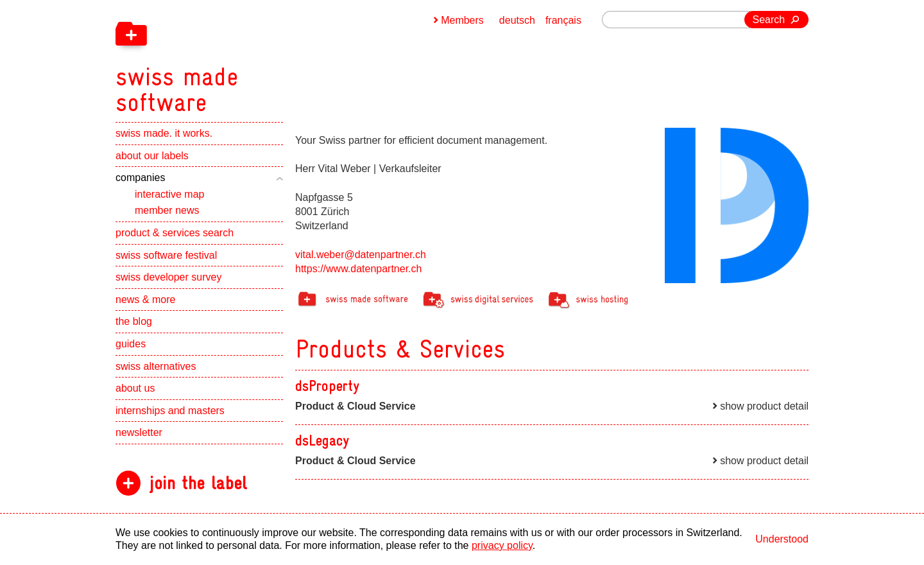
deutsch (517, 20)
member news (167, 210)
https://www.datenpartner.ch (358, 269)
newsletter (139, 432)
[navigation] (244, 58)
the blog (134, 321)
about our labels (152, 156)
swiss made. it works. (164, 133)
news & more (145, 300)
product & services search (175, 233)
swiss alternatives (156, 366)
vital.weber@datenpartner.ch (361, 255)
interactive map (170, 194)
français (563, 20)
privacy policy (502, 545)
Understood (782, 539)
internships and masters (170, 411)
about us (135, 388)
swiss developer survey (168, 277)
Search (769, 20)
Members (462, 20)
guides (131, 344)
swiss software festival (166, 255)
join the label (198, 483)
